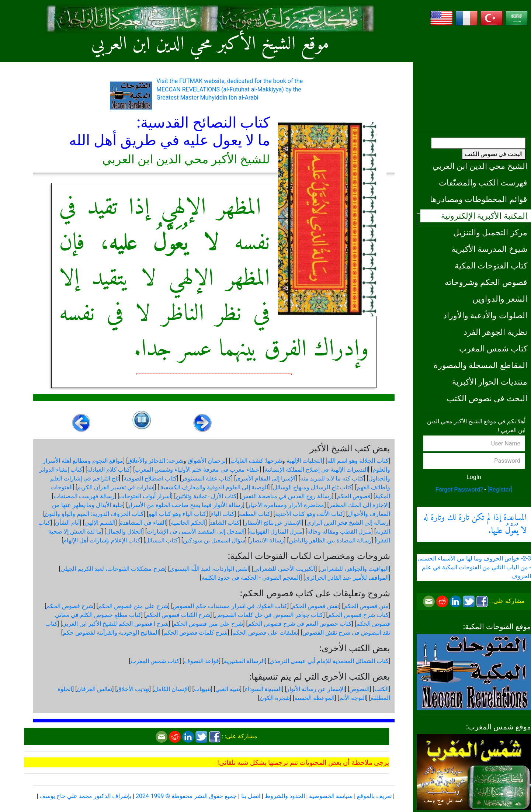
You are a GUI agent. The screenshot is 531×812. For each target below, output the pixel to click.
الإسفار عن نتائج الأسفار (273, 523)
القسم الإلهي (100, 523)
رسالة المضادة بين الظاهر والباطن (330, 540)
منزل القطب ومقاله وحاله (339, 532)
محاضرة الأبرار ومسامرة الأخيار (286, 505)
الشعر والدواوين (500, 299)
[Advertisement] (474, 79)
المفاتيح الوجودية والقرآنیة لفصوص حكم (111, 633)
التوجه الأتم (353, 698)
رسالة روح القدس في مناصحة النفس (287, 496)
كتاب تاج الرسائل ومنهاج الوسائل (313, 487)
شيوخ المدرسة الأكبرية (489, 249)
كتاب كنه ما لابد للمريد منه (332, 478)
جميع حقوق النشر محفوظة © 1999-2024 (186, 796)
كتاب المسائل (162, 540)
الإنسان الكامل (171, 689)
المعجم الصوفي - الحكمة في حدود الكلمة (251, 578)
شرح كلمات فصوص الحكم (195, 633)
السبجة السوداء (263, 689)
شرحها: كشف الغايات (256, 461)
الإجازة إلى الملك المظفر (359, 505)
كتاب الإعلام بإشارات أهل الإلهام (102, 540)
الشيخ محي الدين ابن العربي (480, 166)
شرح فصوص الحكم (70, 606)
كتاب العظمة (255, 514)
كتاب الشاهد (225, 523)
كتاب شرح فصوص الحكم (358, 615)
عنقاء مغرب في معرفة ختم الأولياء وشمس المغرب (197, 470)
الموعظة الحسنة (314, 698)
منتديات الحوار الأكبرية (490, 382)
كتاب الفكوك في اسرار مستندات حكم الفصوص (230, 606)
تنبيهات (202, 689)
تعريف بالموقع (374, 796)
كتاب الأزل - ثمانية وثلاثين (206, 496)
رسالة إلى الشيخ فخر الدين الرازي (348, 523)
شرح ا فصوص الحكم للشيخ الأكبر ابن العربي (115, 624)
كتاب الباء (223, 514)
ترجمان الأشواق (207, 461)
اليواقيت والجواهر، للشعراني (354, 569)
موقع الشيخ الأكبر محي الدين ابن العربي (210, 44)
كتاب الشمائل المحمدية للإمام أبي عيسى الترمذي (329, 661)
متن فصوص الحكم (366, 606)
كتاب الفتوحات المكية (491, 266)
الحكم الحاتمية (188, 523)
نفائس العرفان (94, 689)
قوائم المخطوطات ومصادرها (479, 199)
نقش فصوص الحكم (315, 606)
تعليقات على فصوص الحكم (265, 633)
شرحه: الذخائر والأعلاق (155, 461)
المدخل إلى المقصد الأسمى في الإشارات (196, 532)
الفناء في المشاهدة (143, 523)
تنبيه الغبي (228, 689)
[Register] (500, 490)
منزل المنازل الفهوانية (276, 532)
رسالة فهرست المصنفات (84, 496)
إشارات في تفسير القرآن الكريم (116, 487)
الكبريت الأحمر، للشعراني (284, 569)
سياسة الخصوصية (331, 796)
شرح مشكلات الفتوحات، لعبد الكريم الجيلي (113, 569)
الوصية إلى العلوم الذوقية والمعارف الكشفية (214, 487)
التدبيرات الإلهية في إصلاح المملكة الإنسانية (316, 470)
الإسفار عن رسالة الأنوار (316, 689)
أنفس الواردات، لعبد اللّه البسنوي (209, 569)
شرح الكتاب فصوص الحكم (178, 615)
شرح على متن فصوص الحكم (133, 606)
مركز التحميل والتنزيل (490, 232)
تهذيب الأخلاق (133, 689)
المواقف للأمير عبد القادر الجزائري (347, 578)
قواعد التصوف (202, 661)
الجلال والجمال (124, 532)
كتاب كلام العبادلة (109, 470)
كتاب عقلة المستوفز (206, 478)
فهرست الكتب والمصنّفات (483, 183)
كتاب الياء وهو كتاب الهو (178, 514)
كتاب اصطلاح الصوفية (150, 478)
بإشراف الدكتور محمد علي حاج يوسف (85, 796)
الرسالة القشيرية (244, 661)
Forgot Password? (459, 490)
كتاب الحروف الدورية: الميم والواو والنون (94, 514)
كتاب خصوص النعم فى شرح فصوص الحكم (300, 624)
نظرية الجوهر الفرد (495, 332)
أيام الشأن (67, 523)
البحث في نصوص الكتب (494, 154)
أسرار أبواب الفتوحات (145, 496)
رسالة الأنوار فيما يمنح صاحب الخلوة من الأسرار (185, 505)
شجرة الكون (275, 698)
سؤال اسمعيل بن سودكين (214, 540)
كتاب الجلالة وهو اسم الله (358, 461)
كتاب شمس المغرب (493, 348)
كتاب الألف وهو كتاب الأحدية (309, 514)
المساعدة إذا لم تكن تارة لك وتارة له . (475, 524)
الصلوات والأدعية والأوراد (485, 315)
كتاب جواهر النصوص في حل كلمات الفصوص (269, 615)
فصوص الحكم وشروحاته (486, 282)
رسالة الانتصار (267, 540)
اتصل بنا (251, 796)
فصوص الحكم (354, 496)
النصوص (359, 689)
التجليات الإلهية (304, 461)
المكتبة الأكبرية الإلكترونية (484, 216)
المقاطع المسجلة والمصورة (480, 365)
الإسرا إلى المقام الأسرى (265, 478)
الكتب (381, 689)
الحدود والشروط (285, 796)
